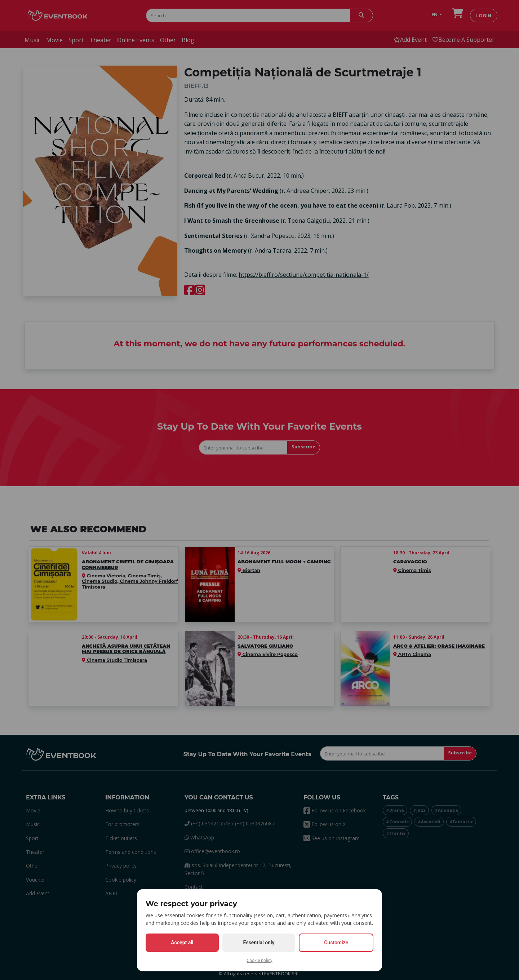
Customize (336, 943)
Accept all (182, 943)
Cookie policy (259, 961)
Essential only (259, 943)
